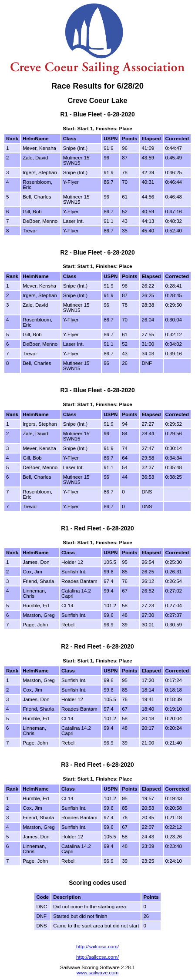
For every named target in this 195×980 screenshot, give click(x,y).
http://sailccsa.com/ (97, 947)
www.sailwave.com (98, 973)
